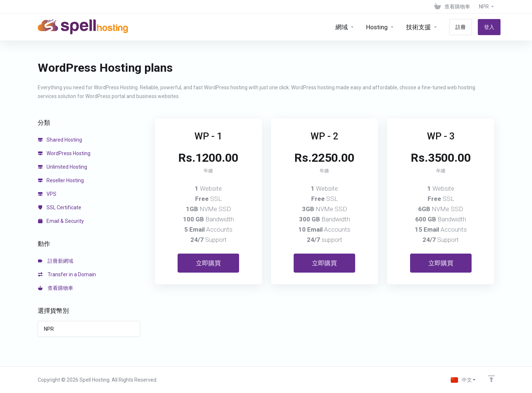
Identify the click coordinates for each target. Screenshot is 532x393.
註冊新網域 (56, 261)
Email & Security (61, 221)
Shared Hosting (60, 140)
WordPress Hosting (64, 153)
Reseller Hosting (61, 180)
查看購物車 (56, 288)
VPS (47, 194)
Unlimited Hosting (63, 167)
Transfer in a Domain (67, 274)
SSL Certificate (60, 207)
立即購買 (208, 263)
